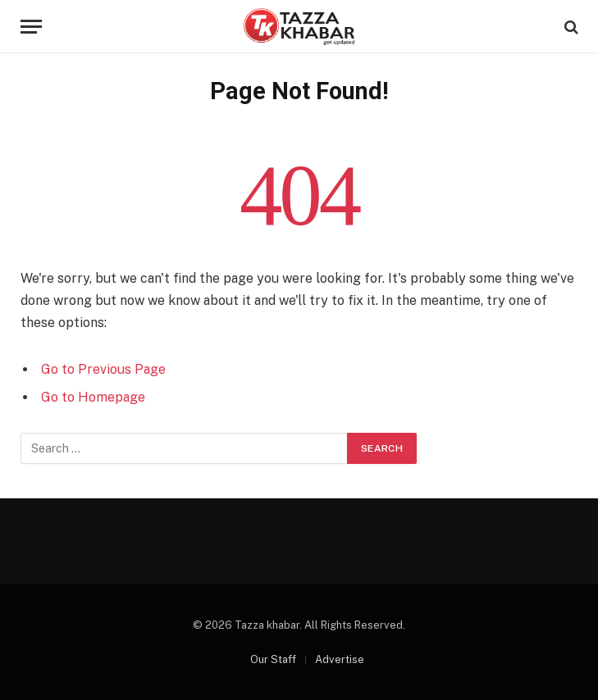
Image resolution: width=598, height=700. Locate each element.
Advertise (340, 659)
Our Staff (273, 659)
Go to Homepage (93, 397)
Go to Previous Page (103, 369)
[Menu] (31, 27)
